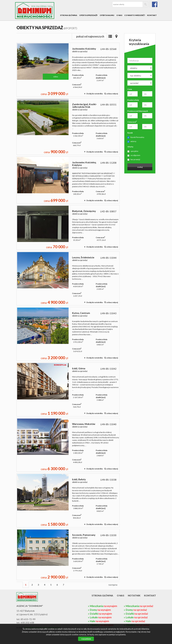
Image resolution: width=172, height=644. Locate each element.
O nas (119, 15)
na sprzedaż (139, 606)
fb (155, 4)
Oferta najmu (107, 15)
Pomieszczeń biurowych (138, 111)
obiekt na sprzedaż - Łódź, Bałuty (68, 500)
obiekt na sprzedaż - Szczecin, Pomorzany (68, 555)
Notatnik (134, 595)
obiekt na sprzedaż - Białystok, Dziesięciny (68, 227)
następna (113, 585)
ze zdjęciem (134, 155)
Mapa (116, 36)
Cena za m (132, 122)
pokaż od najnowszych (90, 36)
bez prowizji (134, 159)
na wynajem (103, 606)
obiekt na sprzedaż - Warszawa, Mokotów (68, 445)
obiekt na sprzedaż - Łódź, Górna (68, 389)
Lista (110, 36)
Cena (130, 89)
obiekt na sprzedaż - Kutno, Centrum (68, 334)
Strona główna (69, 15)
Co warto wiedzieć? (135, 15)
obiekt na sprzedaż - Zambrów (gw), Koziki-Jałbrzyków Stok (68, 127)
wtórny (132, 141)
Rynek (130, 133)
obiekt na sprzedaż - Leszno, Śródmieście (68, 278)
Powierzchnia (133, 100)
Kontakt (152, 15)
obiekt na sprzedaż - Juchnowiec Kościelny (68, 70)
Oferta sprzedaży (88, 15)
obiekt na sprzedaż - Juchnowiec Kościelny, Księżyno (68, 180)
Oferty (130, 147)
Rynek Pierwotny (136, 137)
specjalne (133, 151)
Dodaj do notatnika (95, 94)
